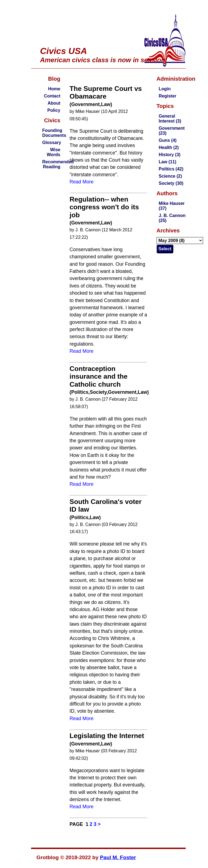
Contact (52, 96)
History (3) (170, 155)
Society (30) (171, 183)
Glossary (51, 143)
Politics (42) (171, 169)
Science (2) (170, 176)
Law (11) (168, 162)
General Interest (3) (170, 119)
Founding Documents (54, 133)
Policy (54, 110)
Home (54, 89)
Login (165, 89)
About (54, 103)
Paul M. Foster (118, 857)
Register (168, 96)
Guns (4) (168, 140)
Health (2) (169, 147)
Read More (82, 182)
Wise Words (54, 152)
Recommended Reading (58, 164)
